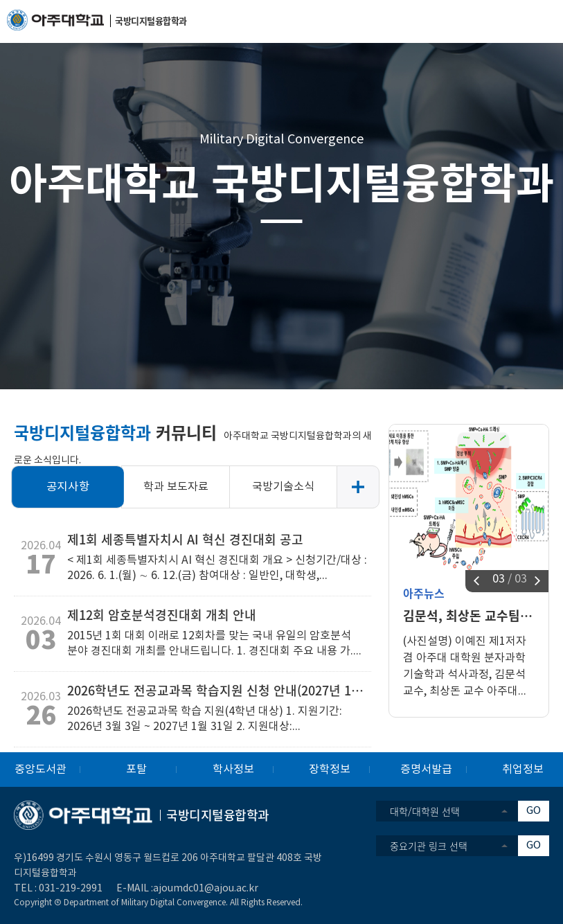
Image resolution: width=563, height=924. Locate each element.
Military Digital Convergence (281, 140)
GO (534, 811)
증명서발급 (426, 770)
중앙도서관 (41, 770)
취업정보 (523, 770)
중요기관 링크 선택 (429, 846)
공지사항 (68, 487)
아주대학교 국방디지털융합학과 (281, 181)
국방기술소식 (283, 487)
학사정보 (233, 770)
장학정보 (330, 770)
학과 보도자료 (176, 487)
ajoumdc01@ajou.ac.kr (206, 889)
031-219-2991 (71, 889)
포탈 (136, 770)
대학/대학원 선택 (425, 811)
